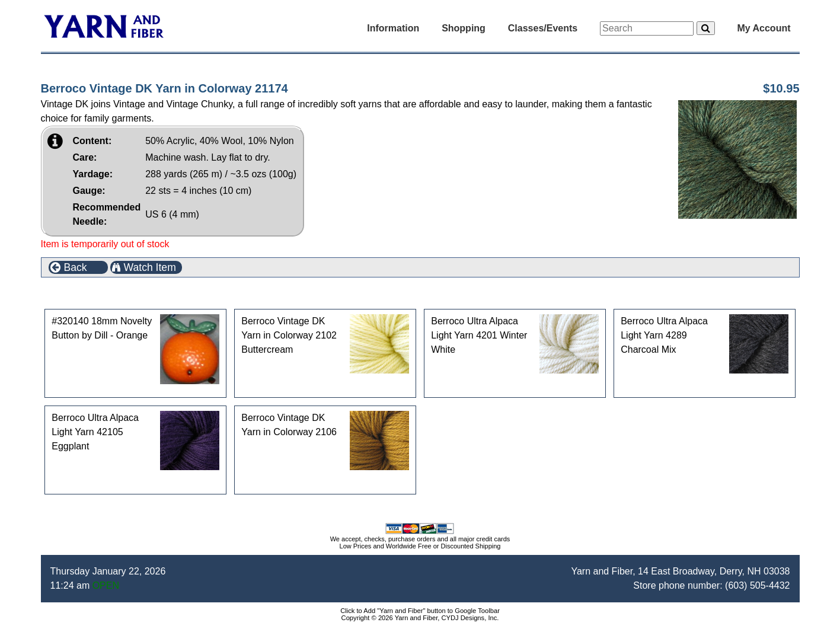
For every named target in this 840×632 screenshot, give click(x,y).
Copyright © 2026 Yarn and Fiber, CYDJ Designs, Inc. (420, 618)
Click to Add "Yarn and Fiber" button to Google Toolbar (420, 611)
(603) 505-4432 (757, 585)
